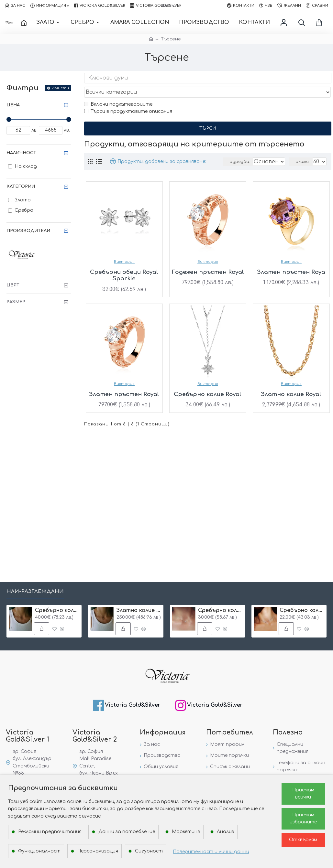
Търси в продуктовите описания (128, 99)
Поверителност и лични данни (211, 852)
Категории (21, 187)
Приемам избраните (303, 818)
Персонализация (98, 851)
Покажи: (302, 149)
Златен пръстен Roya (291, 260)
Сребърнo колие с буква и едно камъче (57, 610)
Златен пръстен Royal (124, 382)
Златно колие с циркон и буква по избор (139, 610)
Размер (16, 302)
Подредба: (238, 149)
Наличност (21, 153)
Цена (13, 105)
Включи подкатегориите (118, 92)
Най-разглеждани (35, 591)
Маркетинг (186, 832)
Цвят (13, 285)
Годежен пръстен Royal (208, 260)
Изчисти (60, 88)
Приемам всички (303, 793)
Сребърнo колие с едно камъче (302, 610)
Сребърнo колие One (220, 610)
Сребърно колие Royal (208, 382)
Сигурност (149, 851)
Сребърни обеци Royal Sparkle (124, 263)
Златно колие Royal (291, 382)
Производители (28, 231)
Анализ (225, 832)
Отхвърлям (303, 840)
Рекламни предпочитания (50, 832)
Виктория (124, 249)
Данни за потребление (127, 832)
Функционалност (39, 851)
